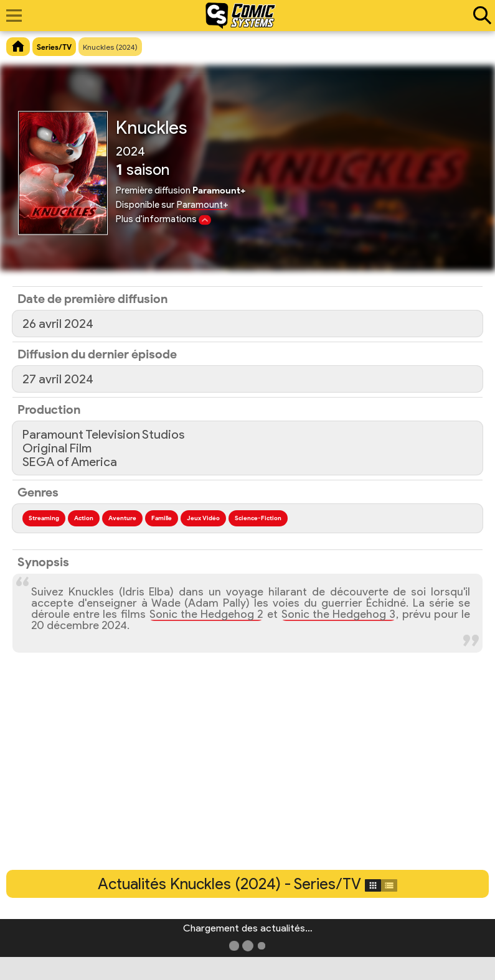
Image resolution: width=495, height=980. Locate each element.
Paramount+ (203, 205)
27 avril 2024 (58, 379)
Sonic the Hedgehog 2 (206, 614)
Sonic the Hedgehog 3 (339, 614)
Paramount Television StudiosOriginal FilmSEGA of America (103, 448)
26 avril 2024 (58, 324)
